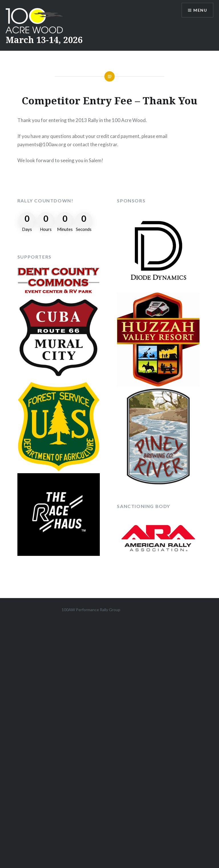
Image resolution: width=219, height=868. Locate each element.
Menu (200, 10)
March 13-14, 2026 (44, 40)
